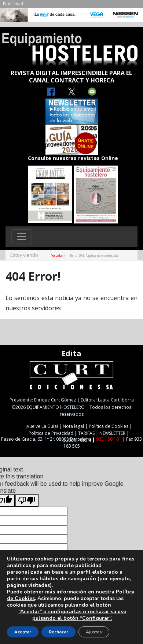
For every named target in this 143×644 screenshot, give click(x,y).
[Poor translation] (27, 500)
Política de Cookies (109, 426)
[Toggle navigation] (22, 237)
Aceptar (23, 632)
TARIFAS (86, 433)
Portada (56, 256)
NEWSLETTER (112, 433)
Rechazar (58, 632)
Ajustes (94, 632)
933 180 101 (109, 439)
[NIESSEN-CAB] (71, 17)
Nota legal (73, 426)
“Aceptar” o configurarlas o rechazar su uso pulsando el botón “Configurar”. (72, 615)
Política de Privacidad (51, 433)
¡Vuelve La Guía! (42, 426)
